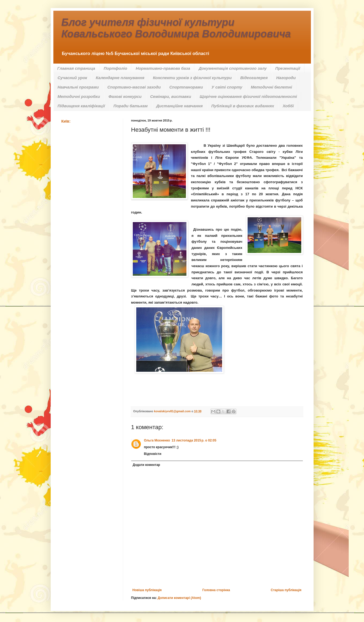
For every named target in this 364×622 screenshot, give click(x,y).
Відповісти (153, 454)
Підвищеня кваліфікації (81, 106)
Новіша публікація (147, 590)
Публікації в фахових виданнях (243, 106)
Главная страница (76, 68)
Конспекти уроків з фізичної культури (192, 78)
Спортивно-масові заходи (134, 87)
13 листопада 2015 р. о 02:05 (194, 440)
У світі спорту (227, 87)
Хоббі (288, 106)
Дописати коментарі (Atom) (179, 598)
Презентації (288, 68)
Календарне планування (120, 78)
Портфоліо (116, 68)
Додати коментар (146, 465)
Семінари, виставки (171, 96)
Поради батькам (130, 106)
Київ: (66, 121)
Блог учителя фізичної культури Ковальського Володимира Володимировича (176, 28)
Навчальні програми (78, 87)
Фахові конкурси (125, 96)
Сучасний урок (72, 78)
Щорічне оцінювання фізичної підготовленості (248, 96)
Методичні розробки (79, 96)
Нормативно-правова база (163, 68)
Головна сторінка (216, 590)
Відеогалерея (254, 78)
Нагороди (286, 78)
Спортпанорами (186, 87)
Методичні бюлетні (271, 87)
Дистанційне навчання (179, 106)
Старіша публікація (286, 590)
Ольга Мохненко (157, 440)
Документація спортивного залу (233, 68)
